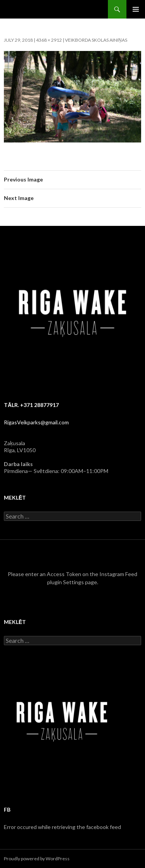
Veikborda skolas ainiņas (96, 40)
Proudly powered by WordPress (37, 859)
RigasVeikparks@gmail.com (36, 422)
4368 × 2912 (49, 40)
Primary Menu (136, 9)
